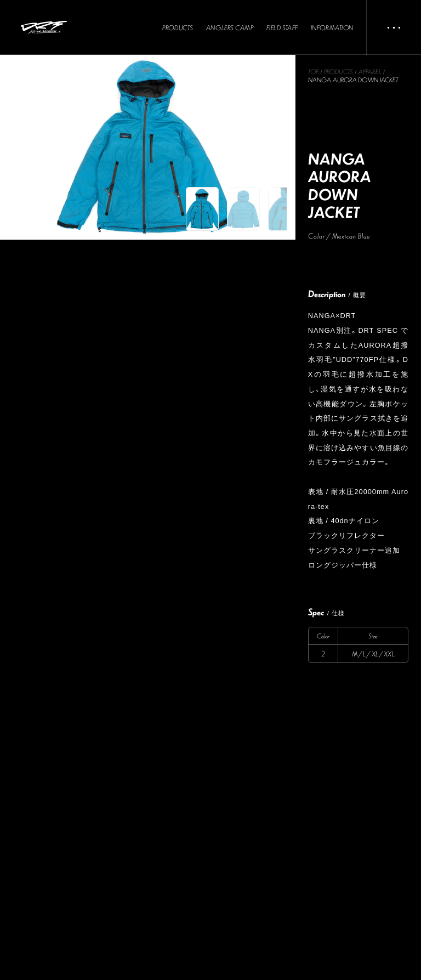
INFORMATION (332, 28)
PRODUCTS (178, 28)
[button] (202, 209)
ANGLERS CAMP (230, 28)
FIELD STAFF (282, 28)
